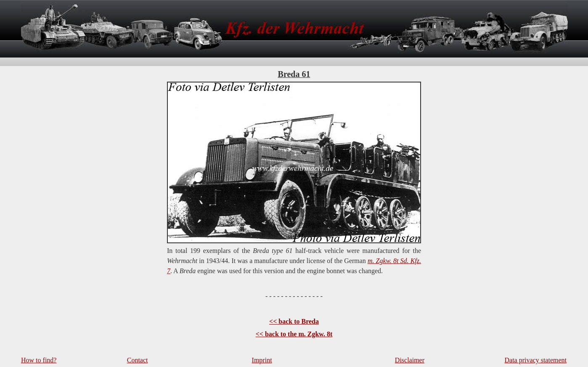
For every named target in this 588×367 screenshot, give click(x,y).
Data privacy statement (536, 360)
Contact (138, 360)
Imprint (262, 360)
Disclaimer (410, 360)
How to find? (39, 360)
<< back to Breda (294, 321)
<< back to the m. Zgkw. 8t (294, 334)
